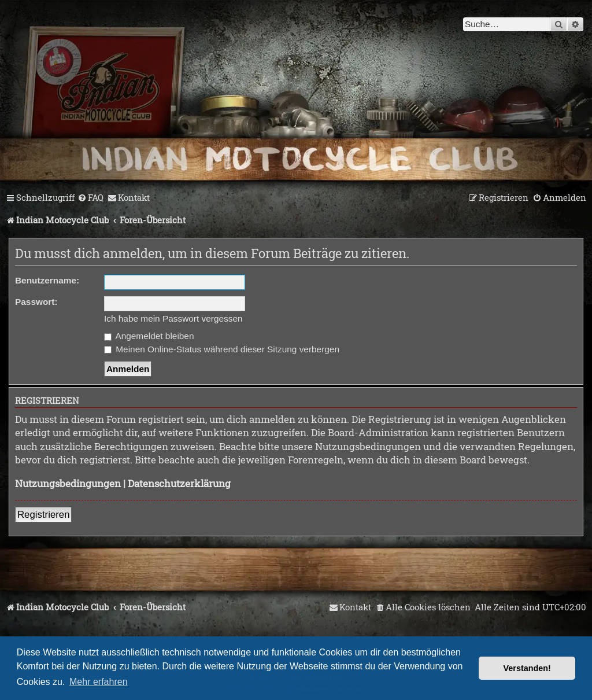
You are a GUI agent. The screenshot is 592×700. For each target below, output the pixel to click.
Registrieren (43, 515)
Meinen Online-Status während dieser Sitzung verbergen (222, 349)
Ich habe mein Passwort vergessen (173, 318)
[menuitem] (90, 198)
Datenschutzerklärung (179, 483)
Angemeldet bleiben (149, 336)
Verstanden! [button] (527, 668)
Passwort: (36, 302)
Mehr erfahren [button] (99, 682)
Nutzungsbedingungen (68, 483)
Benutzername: (47, 280)
